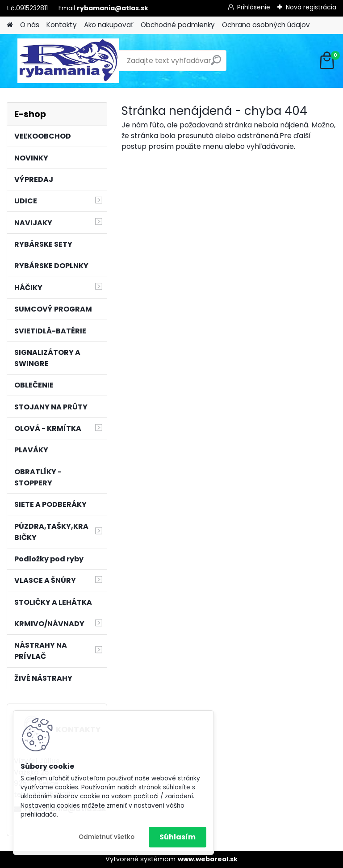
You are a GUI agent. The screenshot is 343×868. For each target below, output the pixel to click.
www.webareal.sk (208, 859)
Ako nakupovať (109, 25)
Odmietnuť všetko (107, 837)
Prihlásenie (254, 7)
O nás (30, 25)
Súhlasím (178, 837)
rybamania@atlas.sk (113, 8)
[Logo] (68, 61)
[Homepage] (10, 25)
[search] (216, 64)
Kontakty (62, 25)
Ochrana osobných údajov (266, 25)
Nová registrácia (311, 7)
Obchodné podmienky (178, 25)
